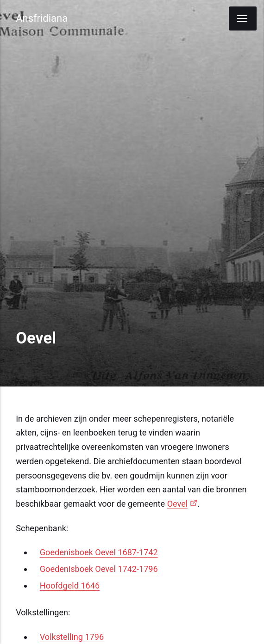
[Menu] (243, 18)
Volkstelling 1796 (72, 637)
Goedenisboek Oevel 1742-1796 (99, 569)
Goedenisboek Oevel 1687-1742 (99, 552)
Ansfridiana (42, 18)
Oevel (178, 504)
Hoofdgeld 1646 (70, 586)
